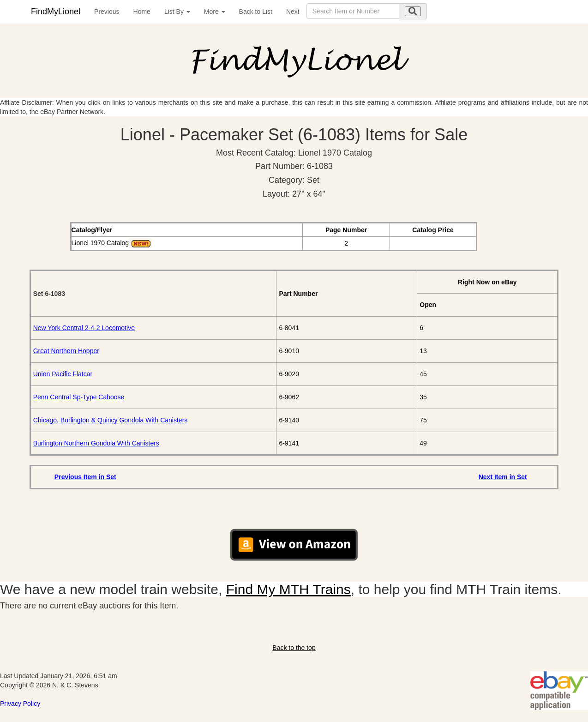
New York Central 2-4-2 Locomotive (84, 328)
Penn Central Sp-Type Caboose (79, 397)
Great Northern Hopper (66, 351)
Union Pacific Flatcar (63, 374)
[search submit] (413, 11)
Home (142, 12)
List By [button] (177, 12)
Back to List (256, 12)
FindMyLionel (56, 12)
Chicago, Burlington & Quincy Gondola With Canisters (111, 420)
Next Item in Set (503, 477)
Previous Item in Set (85, 477)
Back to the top (294, 648)
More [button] (215, 12)
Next (293, 12)
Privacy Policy (20, 704)
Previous (107, 12)
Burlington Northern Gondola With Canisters (96, 443)
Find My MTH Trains (288, 589)
